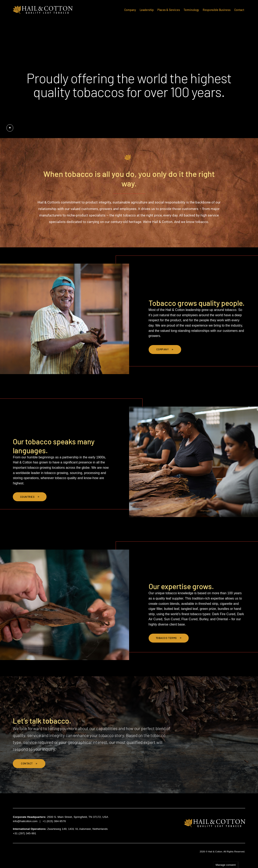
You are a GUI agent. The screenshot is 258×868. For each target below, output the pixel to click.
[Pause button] (10, 128)
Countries (28, 497)
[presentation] (129, 69)
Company (130, 10)
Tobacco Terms (167, 638)
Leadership (147, 10)
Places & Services (169, 10)
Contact (239, 10)
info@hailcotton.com (25, 821)
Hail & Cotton (43, 10)
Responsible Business (217, 10)
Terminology (191, 10)
